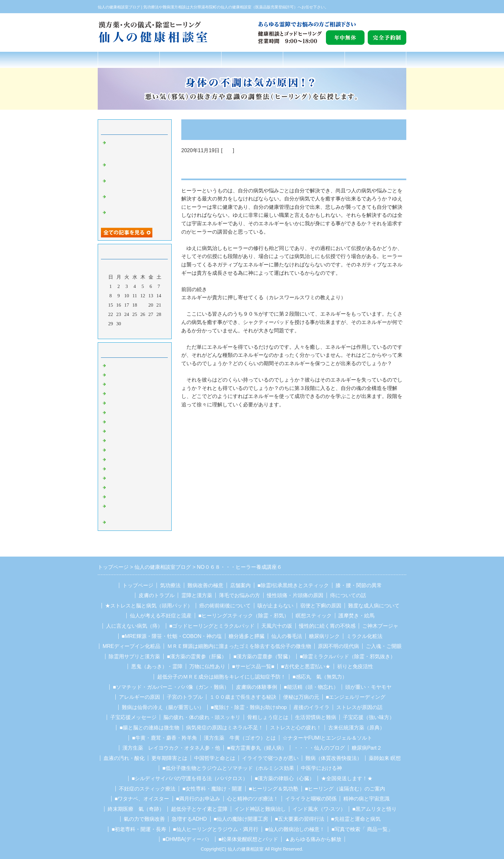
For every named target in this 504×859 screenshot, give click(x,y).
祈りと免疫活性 (355, 666)
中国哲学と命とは (215, 758)
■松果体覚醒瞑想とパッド (248, 839)
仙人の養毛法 (287, 636)
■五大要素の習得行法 (300, 819)
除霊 (112, 412)
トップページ (129, 60)
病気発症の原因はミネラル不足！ (225, 728)
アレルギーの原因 (139, 697)
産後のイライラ (311, 707)
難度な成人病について (374, 606)
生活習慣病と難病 (316, 717)
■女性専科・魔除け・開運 (212, 789)
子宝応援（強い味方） (369, 717)
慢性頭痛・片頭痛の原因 (295, 595)
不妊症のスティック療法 (147, 789)
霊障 (112, 403)
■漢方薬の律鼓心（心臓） (285, 778)
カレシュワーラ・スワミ (134, 469)
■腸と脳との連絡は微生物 (149, 728)
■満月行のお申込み (198, 799)
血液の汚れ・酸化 (124, 758)
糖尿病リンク (324, 636)
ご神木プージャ (380, 626)
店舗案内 (314, 60)
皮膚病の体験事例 (256, 687)
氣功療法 (190, 60)
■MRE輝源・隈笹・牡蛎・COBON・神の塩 (172, 636)
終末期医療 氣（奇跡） (136, 809)
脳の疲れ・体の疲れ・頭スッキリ (202, 717)
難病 (112, 393)
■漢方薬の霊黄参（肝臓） (197, 656)
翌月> (147, 332)
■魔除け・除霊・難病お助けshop (249, 707)
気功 (228, 150)
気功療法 (170, 585)
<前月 (122, 332)
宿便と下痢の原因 (321, 606)
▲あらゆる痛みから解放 (313, 839)
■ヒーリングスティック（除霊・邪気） (244, 616)
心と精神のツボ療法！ (253, 799)
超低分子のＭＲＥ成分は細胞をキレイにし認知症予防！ (221, 677)
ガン (112, 375)
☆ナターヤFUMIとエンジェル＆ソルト (327, 738)
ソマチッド (119, 487)
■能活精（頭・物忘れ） (311, 687)
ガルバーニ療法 (124, 497)
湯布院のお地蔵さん (129, 440)
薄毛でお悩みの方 (239, 595)
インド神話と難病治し (260, 809)
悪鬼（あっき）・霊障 (157, 666)
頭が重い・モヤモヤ (368, 687)
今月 (135, 332)
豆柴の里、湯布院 (127, 478)
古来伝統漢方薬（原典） (356, 728)
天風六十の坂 (277, 626)
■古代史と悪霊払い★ (306, 666)
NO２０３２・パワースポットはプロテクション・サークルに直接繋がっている (136, 149)
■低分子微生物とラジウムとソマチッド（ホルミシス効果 (228, 768)
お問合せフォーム (375, 60)
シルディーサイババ (129, 459)
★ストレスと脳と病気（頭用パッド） (149, 606)
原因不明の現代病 (338, 646)
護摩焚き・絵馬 (356, 616)
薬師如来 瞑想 (385, 758)
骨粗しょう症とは (268, 717)
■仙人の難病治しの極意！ (295, 829)
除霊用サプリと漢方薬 (134, 656)
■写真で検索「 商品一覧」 (362, 829)
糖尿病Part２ (367, 748)
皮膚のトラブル (157, 595)
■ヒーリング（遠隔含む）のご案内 (345, 789)
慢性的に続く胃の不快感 (327, 626)
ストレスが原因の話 (359, 707)
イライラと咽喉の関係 (311, 799)
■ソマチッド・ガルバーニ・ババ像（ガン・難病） (171, 687)
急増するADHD (189, 819)
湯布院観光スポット (129, 450)
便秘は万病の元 (301, 697)
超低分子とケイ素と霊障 (199, 809)
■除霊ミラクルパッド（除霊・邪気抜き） (348, 656)
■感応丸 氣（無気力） (320, 677)
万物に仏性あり (207, 666)
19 (143, 305)
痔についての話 (348, 595)
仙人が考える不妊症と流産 (161, 616)
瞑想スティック (314, 616)
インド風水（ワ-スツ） (319, 809)
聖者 (112, 431)
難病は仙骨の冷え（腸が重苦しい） (163, 707)
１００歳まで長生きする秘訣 (243, 697)
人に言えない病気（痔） (134, 626)
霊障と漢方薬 (197, 595)
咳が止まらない (275, 606)
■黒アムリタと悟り (374, 809)
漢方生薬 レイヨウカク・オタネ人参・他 (171, 748)
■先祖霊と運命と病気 (356, 819)
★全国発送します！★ (347, 778)
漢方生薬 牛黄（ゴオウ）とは (240, 738)
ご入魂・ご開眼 (384, 646)
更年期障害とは (169, 758)
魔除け (115, 422)
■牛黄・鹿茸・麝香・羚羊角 (165, 738)
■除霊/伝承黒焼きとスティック (293, 585)
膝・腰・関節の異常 (359, 585)
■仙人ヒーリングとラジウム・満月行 (216, 829)
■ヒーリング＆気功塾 (274, 789)
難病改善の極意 (252, 60)
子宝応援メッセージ (133, 717)
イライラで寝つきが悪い (270, 758)
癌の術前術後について (225, 606)
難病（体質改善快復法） (334, 758)
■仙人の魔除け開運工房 (241, 819)
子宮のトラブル (185, 697)
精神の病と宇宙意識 (366, 799)
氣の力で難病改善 (144, 819)
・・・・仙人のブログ (319, 748)
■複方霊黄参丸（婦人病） (257, 748)
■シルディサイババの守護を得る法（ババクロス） (190, 778)
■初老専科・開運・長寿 (139, 829)
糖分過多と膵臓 (247, 636)
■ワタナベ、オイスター (142, 799)
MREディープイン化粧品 (131, 646)
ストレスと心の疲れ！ (296, 728)
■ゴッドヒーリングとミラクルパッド (212, 626)
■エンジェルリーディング (356, 697)
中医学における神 (321, 768)
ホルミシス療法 (124, 522)
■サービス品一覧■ (253, 666)
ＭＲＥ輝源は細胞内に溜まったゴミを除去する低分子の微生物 (239, 646)
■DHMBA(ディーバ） (187, 839)
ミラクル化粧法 (364, 636)
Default (115, 365)
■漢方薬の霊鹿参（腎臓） (263, 656)
